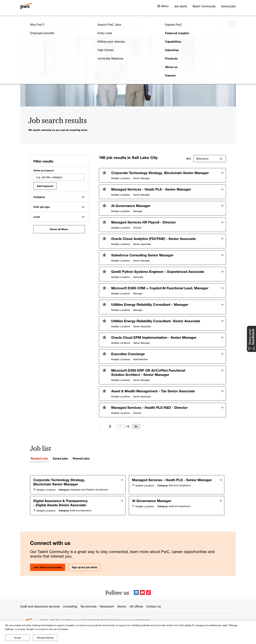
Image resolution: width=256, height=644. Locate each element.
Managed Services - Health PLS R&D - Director (149, 407)
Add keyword (45, 186)
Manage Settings (45, 638)
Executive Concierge (128, 354)
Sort (189, 159)
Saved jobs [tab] (60, 458)
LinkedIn (136, 592)
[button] (104, 173)
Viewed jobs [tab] (81, 458)
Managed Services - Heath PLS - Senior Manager (151, 189)
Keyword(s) (47, 18)
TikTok (148, 592)
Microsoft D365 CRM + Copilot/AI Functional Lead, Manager (160, 288)
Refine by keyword (44, 170)
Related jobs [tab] (39, 458)
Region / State (143, 18)
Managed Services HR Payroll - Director (144, 222)
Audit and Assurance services (40, 606)
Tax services (88, 606)
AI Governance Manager (131, 206)
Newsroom (107, 606)
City (183, 18)
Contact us (154, 606)
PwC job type (42, 207)
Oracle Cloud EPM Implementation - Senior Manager (154, 337)
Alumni (122, 606)
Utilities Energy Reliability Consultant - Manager (150, 304)
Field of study (95, 18)
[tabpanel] (128, 495)
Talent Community (204, 6)
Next (110, 426)
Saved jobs (228, 6)
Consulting (70, 606)
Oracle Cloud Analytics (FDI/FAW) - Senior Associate (153, 239)
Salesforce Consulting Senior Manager (142, 255)
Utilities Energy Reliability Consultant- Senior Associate (156, 321)
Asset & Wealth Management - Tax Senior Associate (153, 391)
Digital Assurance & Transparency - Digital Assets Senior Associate (61, 503)
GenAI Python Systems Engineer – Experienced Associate (158, 272)
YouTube (142, 592)
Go (136, 426)
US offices (136, 606)
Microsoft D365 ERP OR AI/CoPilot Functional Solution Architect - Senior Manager (148, 372)
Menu (165, 6)
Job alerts (180, 6)
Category (39, 197)
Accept (17, 638)
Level (37, 217)
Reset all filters (59, 229)
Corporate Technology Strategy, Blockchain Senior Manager (160, 173)
